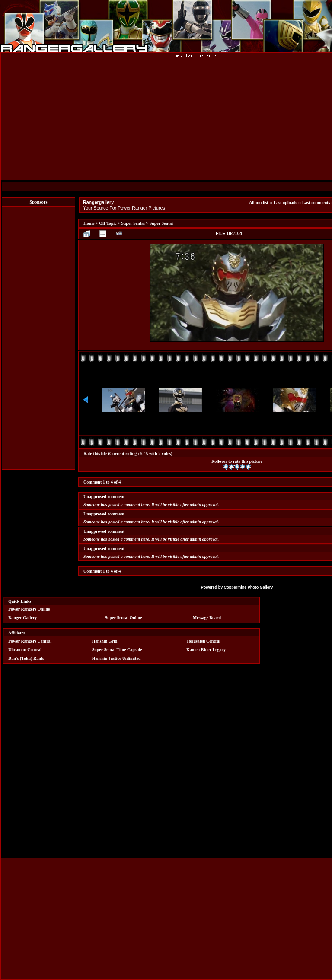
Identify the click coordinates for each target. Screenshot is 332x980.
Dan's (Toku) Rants (26, 658)
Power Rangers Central (30, 641)
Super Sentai (133, 223)
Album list (259, 202)
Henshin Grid (105, 641)
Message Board (207, 618)
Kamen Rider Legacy (206, 650)
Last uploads (285, 202)
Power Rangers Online (29, 609)
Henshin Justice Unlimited (117, 658)
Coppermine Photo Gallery (249, 587)
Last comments (316, 202)
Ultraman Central (25, 650)
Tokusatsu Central (203, 641)
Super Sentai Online (123, 618)
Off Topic (108, 223)
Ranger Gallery (22, 618)
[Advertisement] (38, 338)
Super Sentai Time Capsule (117, 650)
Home (89, 223)
